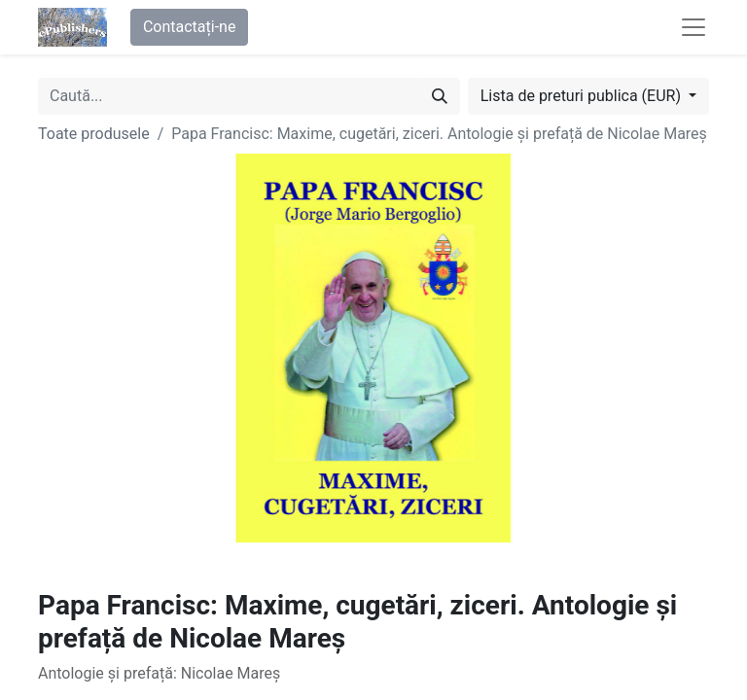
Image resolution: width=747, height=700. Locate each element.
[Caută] (440, 96)
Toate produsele (94, 134)
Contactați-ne (190, 27)
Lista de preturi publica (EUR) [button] (583, 96)
